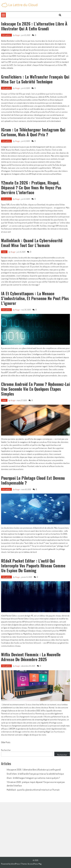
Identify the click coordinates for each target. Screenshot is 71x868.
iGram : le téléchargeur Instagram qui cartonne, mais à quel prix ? (33, 132)
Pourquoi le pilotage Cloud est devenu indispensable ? (33, 480)
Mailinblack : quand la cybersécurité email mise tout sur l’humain (32, 243)
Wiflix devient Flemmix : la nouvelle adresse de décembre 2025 (31, 657)
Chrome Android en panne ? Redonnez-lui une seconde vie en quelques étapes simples (35, 389)
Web (4, 252)
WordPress (16, 864)
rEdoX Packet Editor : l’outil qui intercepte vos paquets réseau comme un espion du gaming (33, 566)
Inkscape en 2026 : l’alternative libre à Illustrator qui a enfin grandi (34, 26)
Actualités (6, 35)
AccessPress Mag (34, 864)
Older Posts (6, 743)
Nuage (17, 35)
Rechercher (6, 750)
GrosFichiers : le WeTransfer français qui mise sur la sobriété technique (35, 79)
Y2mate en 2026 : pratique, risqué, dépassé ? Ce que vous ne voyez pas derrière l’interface (31, 187)
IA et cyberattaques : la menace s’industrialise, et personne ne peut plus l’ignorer (35, 298)
